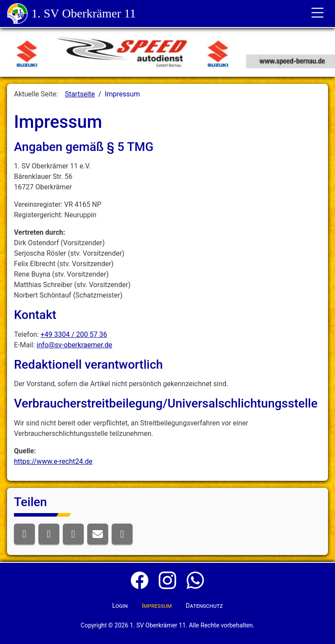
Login (120, 606)
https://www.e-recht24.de (53, 461)
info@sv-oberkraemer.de (74, 345)
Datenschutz (204, 606)
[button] (24, 534)
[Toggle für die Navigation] (318, 14)
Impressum (157, 606)
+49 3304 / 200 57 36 (74, 334)
